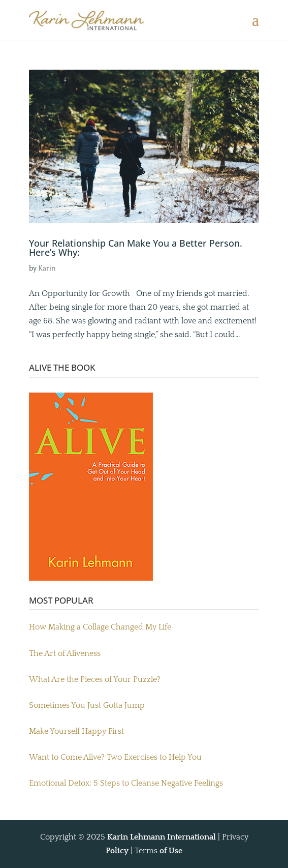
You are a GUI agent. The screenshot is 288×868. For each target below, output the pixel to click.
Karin (47, 268)
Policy (117, 851)
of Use (171, 851)
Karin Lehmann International (162, 837)
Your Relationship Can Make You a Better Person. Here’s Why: (136, 248)
